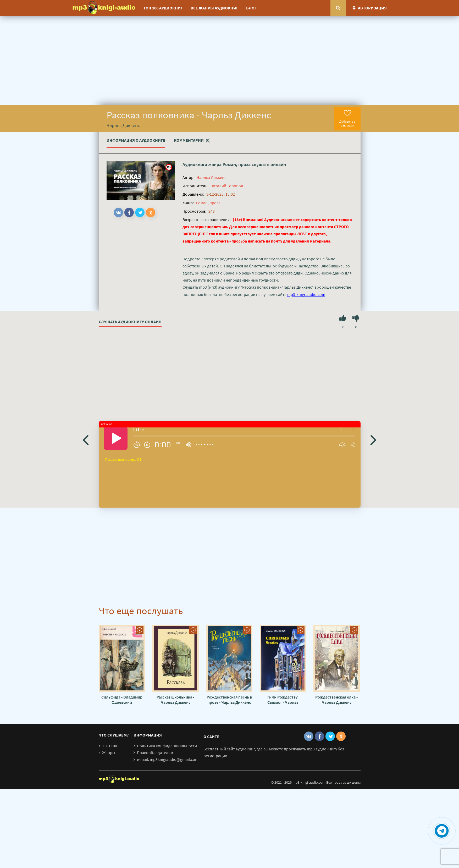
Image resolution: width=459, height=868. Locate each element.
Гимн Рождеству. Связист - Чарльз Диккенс (283, 700)
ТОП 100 (110, 746)
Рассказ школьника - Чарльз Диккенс (175, 700)
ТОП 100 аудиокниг (163, 8)
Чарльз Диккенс (211, 177)
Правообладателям (155, 752)
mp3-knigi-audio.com (306, 294)
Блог (251, 8)
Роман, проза (237, 164)
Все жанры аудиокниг (214, 8)
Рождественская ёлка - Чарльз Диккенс (336, 700)
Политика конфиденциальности (167, 746)
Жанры (109, 752)
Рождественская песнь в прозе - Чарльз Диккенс (229, 700)
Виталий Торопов (227, 186)
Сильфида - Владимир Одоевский (122, 700)
